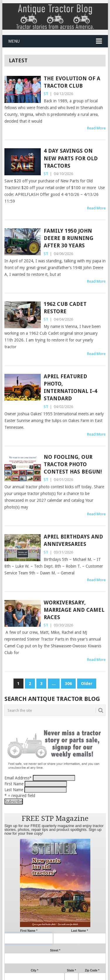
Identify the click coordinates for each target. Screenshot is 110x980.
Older (87, 684)
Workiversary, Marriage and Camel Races (74, 610)
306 (68, 684)
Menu (14, 41)
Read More (96, 128)
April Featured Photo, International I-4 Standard (70, 387)
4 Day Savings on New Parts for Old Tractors (71, 158)
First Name (14, 784)
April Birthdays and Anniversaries (73, 540)
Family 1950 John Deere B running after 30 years (68, 238)
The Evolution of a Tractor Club (72, 82)
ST (46, 94)
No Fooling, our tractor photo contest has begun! (73, 464)
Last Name (14, 790)
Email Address (18, 778)
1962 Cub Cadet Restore (65, 308)
